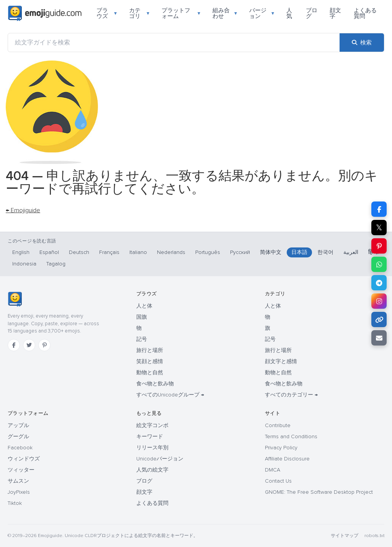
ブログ (312, 13)
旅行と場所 (150, 350)
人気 (289, 13)
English (21, 252)
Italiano (138, 252)
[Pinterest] (44, 345)
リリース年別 (152, 448)
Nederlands (171, 252)
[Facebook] (14, 345)
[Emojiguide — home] (45, 13)
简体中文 (271, 252)
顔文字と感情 (281, 361)
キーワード (150, 436)
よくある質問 (365, 13)
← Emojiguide (23, 210)
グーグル (18, 436)
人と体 (144, 306)
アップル (18, 425)
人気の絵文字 (152, 470)
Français (109, 252)
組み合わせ (225, 13)
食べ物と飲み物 (155, 384)
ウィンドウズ (24, 459)
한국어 (325, 252)
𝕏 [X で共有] (379, 228)
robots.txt (374, 536)
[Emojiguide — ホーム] (15, 299)
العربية (351, 252)
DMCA (273, 470)
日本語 (299, 252)
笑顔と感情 (150, 361)
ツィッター (21, 470)
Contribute (278, 425)
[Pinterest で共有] (379, 246)
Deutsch (79, 252)
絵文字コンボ (152, 425)
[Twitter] (29, 345)
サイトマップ (345, 536)
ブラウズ (107, 13)
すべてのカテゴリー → (291, 395)
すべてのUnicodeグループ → (170, 395)
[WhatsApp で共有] (379, 264)
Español (49, 252)
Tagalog (56, 264)
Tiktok (15, 503)
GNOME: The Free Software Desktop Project (319, 492)
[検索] (362, 43)
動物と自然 (150, 373)
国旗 (142, 317)
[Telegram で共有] (379, 283)
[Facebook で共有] (379, 209)
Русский (240, 252)
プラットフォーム (181, 13)
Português (208, 252)
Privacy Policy (281, 448)
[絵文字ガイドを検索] (174, 43)
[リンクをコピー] (379, 319)
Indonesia (24, 264)
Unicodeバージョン (160, 459)
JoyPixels (19, 492)
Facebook (20, 448)
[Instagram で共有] (379, 301)
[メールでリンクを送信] (379, 338)
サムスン (18, 481)
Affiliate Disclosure (287, 459)
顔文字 (335, 13)
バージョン (262, 13)
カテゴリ (139, 13)
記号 (142, 339)
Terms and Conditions (291, 436)
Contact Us (278, 481)
